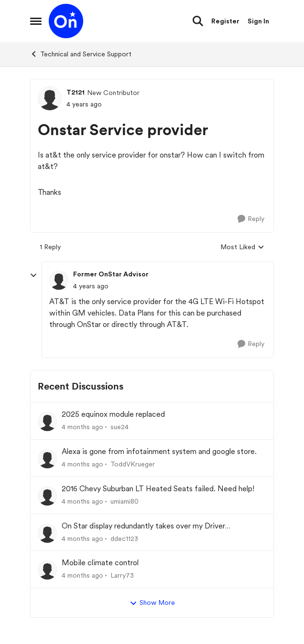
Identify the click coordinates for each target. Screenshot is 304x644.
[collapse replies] (33, 275)
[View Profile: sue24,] (47, 422)
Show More (152, 603)
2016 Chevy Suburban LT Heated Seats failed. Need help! (158, 489)
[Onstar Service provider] (91, 286)
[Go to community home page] (66, 21)
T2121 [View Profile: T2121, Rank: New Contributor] (76, 92)
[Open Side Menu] (36, 21)
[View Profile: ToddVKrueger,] (47, 459)
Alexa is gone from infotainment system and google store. (159, 451)
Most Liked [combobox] (242, 248)
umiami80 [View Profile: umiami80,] (125, 501)
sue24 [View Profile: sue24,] (119, 427)
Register (225, 21)
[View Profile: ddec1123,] (47, 533)
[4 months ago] (82, 427)
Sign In (258, 21)
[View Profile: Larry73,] (47, 570)
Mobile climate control (100, 563)
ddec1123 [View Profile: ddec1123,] (124, 538)
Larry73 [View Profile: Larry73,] (122, 575)
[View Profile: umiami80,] (47, 496)
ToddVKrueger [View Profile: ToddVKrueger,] (133, 464)
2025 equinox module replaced (113, 414)
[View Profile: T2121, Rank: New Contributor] (50, 98)
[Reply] (251, 219)
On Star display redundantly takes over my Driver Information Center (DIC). (143, 526)
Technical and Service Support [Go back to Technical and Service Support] (81, 54)
